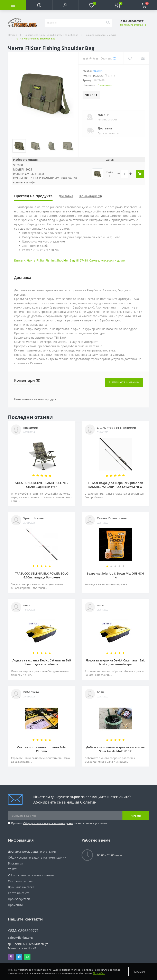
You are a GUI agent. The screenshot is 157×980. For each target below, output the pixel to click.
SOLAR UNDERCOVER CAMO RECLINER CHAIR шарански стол (42, 485)
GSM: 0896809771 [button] (23, 931)
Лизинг (103, 115)
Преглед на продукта (33, 196)
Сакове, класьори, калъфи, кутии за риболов (51, 35)
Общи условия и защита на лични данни (48, 823)
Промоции (15, 905)
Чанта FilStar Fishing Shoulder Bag (51, 260)
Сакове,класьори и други (101, 35)
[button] (65, 5)
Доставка (105, 128)
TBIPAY (12, 869)
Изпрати (136, 816)
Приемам (139, 972)
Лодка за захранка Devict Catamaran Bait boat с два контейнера (42, 662)
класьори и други (113, 260)
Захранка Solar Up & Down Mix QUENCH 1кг (115, 575)
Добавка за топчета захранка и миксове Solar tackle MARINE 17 (115, 749)
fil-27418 (82, 260)
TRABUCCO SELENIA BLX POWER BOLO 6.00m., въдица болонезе (42, 575)
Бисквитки (15, 863)
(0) (114, 58)
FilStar (98, 71)
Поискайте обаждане (133, 25)
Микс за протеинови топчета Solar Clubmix (42, 749)
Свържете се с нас (21, 881)
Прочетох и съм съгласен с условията (59, 823)
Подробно (99, 973)
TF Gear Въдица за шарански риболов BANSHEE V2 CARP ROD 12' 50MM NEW (115, 485)
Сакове (94, 260)
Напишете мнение (124, 382)
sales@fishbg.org (20, 938)
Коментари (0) (91, 196)
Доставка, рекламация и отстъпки (32, 851)
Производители (19, 899)
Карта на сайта (19, 893)
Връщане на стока (21, 887)
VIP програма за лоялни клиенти (31, 875)
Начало (12, 35)
